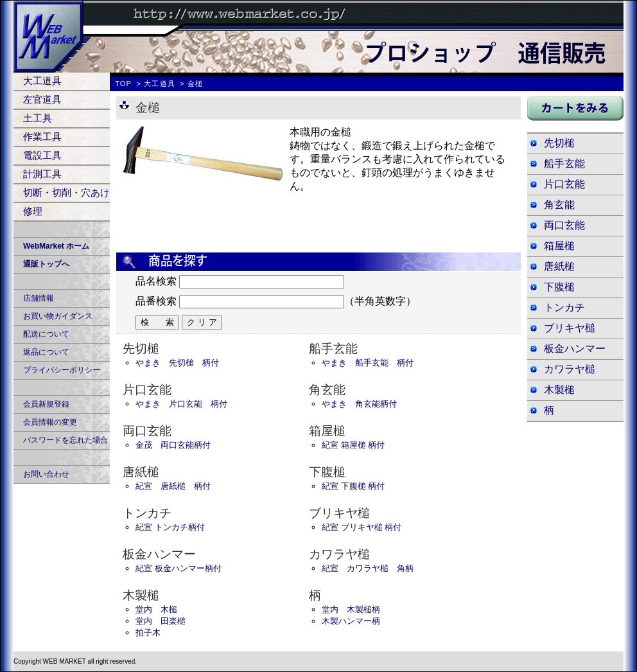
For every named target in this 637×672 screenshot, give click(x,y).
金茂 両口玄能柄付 (173, 445)
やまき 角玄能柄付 (359, 404)
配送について (46, 334)
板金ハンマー (575, 349)
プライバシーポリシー (62, 370)
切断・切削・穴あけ (66, 192)
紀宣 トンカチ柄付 (170, 527)
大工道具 (42, 81)
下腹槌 (559, 287)
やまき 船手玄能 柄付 (368, 363)
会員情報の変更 (50, 422)
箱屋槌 (559, 246)
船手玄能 (564, 164)
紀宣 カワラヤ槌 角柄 (368, 568)
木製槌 (559, 390)
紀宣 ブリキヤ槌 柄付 (362, 527)
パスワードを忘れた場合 (65, 440)
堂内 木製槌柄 (351, 609)
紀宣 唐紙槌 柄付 (173, 486)
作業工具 (42, 137)
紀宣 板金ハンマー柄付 (179, 568)
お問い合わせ (46, 474)
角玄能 (559, 205)
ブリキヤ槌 (570, 328)
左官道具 (42, 99)
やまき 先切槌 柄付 (177, 363)
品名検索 (156, 281)
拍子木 (148, 632)
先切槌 (559, 143)
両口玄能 (564, 225)
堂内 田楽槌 (161, 621)
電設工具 (42, 155)
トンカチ (564, 307)
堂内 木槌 (156, 609)
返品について (46, 352)
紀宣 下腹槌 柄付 (353, 486)
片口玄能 (564, 184)
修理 (33, 211)
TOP (123, 84)
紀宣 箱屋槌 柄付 (353, 445)
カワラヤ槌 (570, 369)
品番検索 (156, 301)
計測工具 (42, 174)
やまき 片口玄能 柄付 (181, 404)
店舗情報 (39, 298)
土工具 (38, 118)
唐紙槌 (559, 266)
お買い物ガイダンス (58, 316)
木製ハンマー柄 (351, 621)
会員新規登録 (46, 404)
